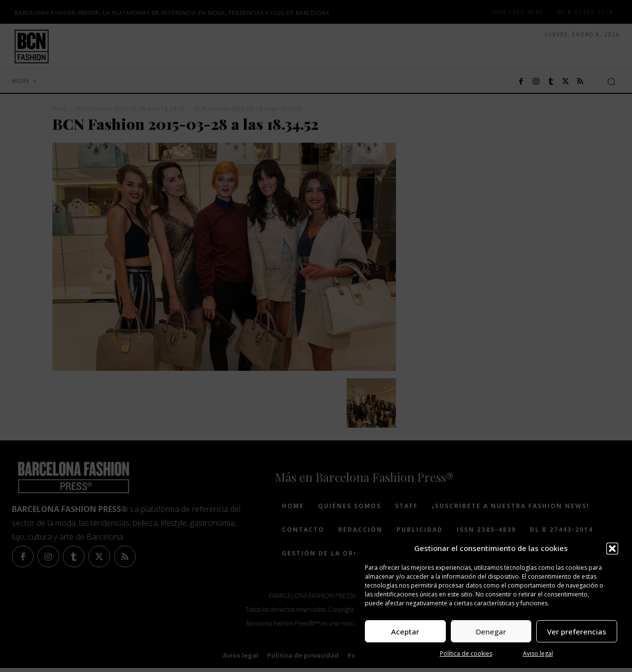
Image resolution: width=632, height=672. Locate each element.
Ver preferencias (577, 632)
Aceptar (405, 632)
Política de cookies (466, 653)
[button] (612, 549)
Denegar (491, 632)
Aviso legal (538, 653)
